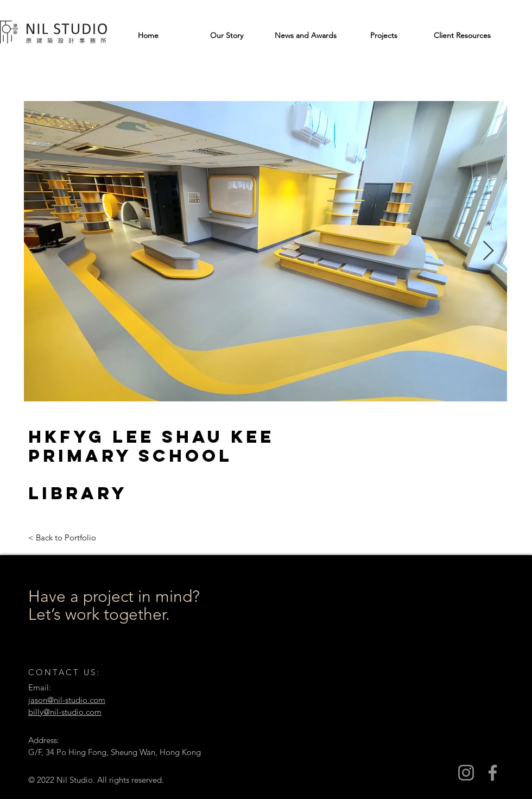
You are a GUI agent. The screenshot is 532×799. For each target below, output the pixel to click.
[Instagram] (466, 773)
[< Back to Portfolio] (62, 537)
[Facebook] (493, 773)
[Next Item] (488, 251)
